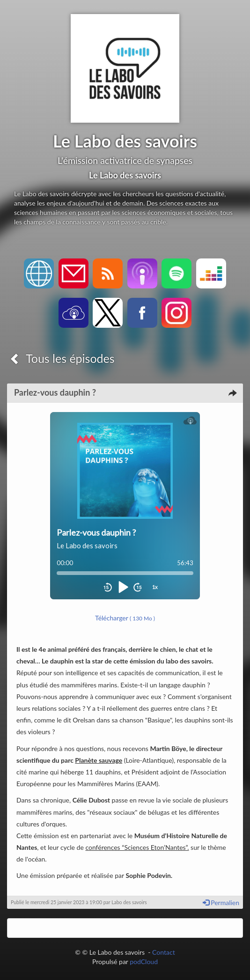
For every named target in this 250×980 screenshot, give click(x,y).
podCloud (144, 962)
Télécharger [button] (125, 618)
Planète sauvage (99, 760)
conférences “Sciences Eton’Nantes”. (137, 847)
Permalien (221, 903)
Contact (164, 952)
